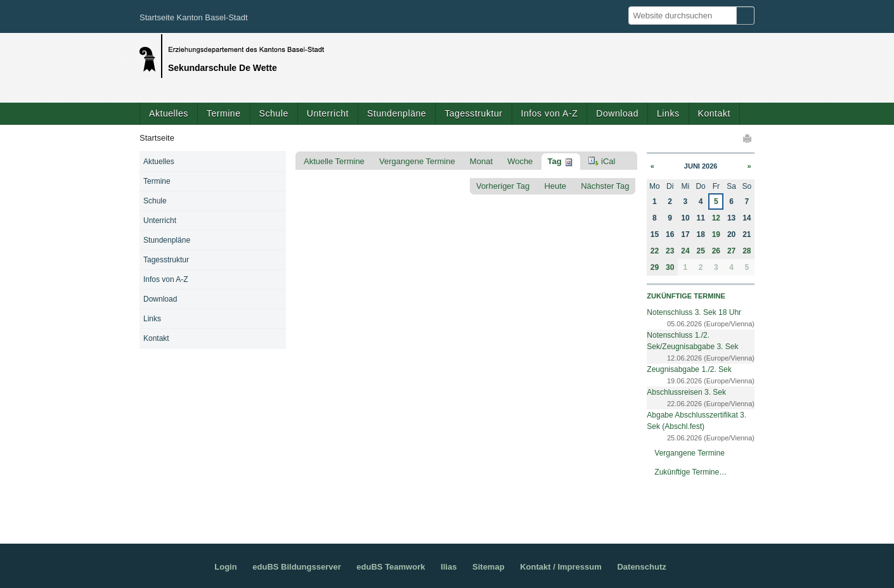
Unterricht (328, 113)
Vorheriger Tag (503, 186)
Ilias (449, 567)
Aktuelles (169, 113)
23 (670, 251)
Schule (274, 113)
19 (716, 234)
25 (700, 251)
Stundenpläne (397, 113)
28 (747, 251)
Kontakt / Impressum (561, 567)
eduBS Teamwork (391, 567)
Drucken (748, 138)
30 (670, 267)
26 (716, 251)
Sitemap (489, 567)
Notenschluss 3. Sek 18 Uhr (694, 312)
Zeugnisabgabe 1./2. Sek (689, 369)
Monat (481, 161)
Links (668, 113)
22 (655, 251)
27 (731, 251)
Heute (555, 186)
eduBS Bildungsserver (296, 567)
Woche (520, 161)
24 (685, 251)
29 (655, 267)
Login (225, 567)
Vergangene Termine (417, 161)
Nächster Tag (605, 186)
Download (617, 113)
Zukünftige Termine (686, 296)
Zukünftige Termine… (690, 472)
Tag (554, 161)
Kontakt (714, 113)
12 (716, 218)
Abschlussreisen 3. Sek (686, 392)
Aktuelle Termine (334, 161)
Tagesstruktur (473, 113)
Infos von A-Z (550, 113)
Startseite (157, 138)
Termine (224, 113)
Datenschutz (641, 567)
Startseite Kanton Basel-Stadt (194, 17)
